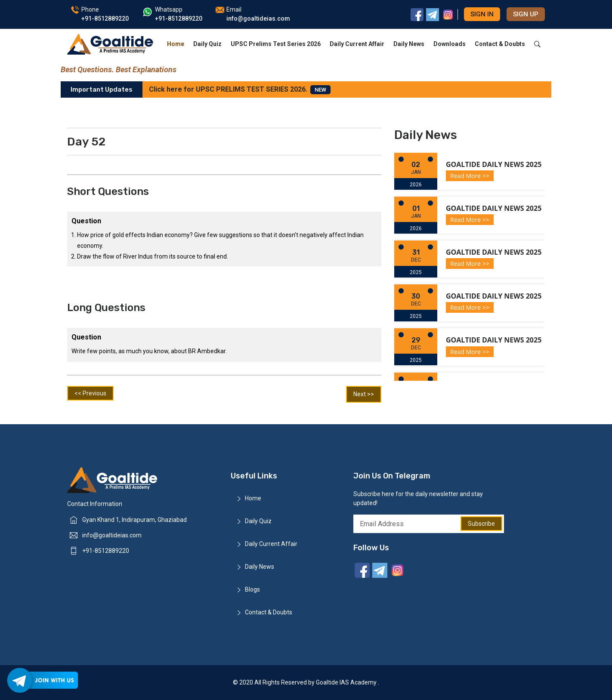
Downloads (450, 44)
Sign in (482, 14)
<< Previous (90, 393)
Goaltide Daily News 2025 (494, 164)
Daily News (409, 44)
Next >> (364, 394)
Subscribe (481, 524)
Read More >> (470, 176)
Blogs (252, 589)
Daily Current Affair (357, 44)
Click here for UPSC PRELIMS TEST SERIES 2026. (240, 90)
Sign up (526, 14)
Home (176, 44)
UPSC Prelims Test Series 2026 (276, 44)
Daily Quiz (207, 44)
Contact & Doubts (500, 44)
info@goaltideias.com (112, 535)
